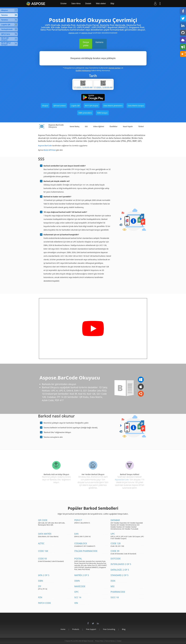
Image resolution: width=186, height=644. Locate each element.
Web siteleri (101, 4)
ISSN (113, 581)
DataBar (115, 520)
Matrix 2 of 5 (82, 575)
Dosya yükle (86, 44)
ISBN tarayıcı (102, 113)
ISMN (77, 581)
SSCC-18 (115, 597)
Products (76, 629)
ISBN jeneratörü (85, 113)
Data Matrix (45, 534)
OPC (77, 592)
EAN (76, 534)
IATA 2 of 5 (44, 575)
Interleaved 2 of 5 (121, 564)
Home (63, 629)
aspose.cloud (87, 33)
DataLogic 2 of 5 (120, 570)
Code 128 (116, 543)
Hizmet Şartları (114, 68)
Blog (124, 629)
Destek (88, 4)
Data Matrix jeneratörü (113, 106)
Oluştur (45, 106)
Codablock (81, 543)
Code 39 (115, 551)
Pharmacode (118, 592)
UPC (113, 534)
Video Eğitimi (99, 126)
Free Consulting (109, 629)
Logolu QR (75, 106)
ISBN (41, 581)
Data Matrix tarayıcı (136, 106)
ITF (40, 586)
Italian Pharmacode (86, 551)
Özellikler (114, 126)
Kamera (99, 42)
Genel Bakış (75, 126)
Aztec (41, 543)
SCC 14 (78, 597)
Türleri (141, 126)
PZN (40, 597)
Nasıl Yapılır (128, 126)
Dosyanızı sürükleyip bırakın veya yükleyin (93, 58)
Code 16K (43, 551)
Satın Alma (76, 4)
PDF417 (78, 520)
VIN (76, 603)
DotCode (116, 559)
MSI (112, 586)
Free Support (91, 629)
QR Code (43, 520)
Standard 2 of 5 (119, 575)
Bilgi (112, 4)
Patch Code (44, 603)
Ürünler (63, 4)
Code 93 (42, 559)
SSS (86, 126)
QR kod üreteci (60, 106)
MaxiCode (80, 586)
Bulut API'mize (50, 150)
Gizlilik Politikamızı (83, 70)
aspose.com (73, 33)
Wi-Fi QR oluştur (92, 106)
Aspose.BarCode (45, 146)
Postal (78, 559)
